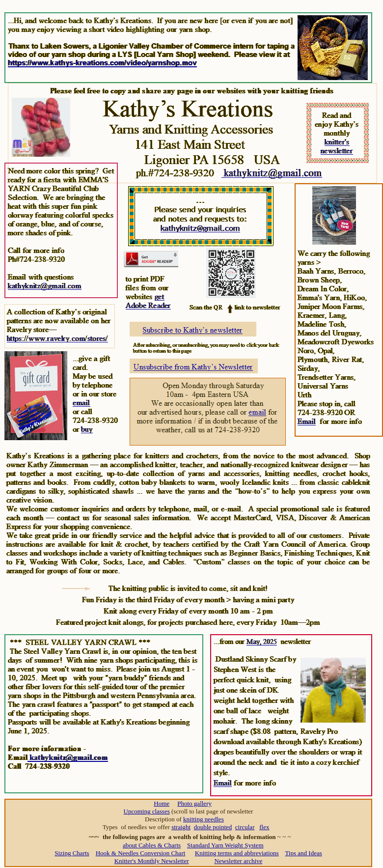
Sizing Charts (72, 853)
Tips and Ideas (303, 853)
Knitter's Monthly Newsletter (152, 861)
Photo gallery (194, 803)
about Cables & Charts (152, 845)
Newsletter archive (239, 861)
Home (162, 803)
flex (264, 827)
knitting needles (204, 819)
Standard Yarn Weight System (225, 845)
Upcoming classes (147, 811)
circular (245, 827)
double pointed (213, 827)
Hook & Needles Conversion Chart (141, 853)
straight (181, 827)
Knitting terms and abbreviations (237, 853)
